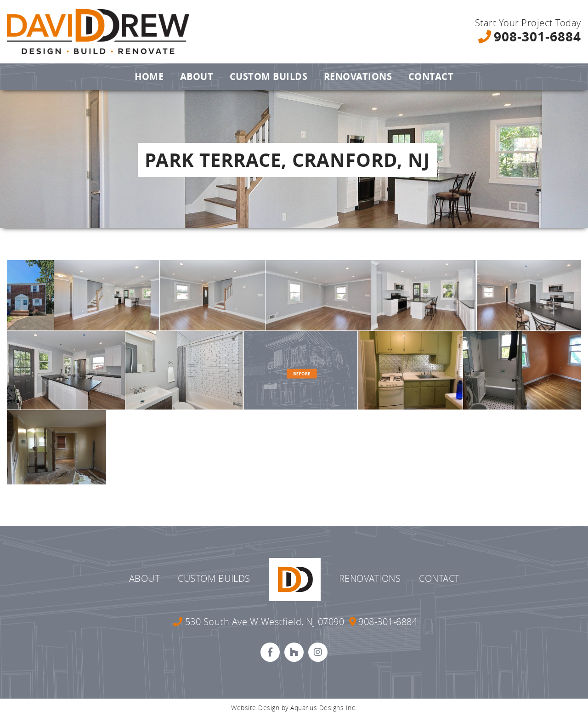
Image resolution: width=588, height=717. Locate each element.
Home (149, 77)
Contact (431, 77)
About (197, 77)
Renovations (358, 77)
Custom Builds (269, 77)
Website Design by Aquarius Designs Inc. (294, 708)
